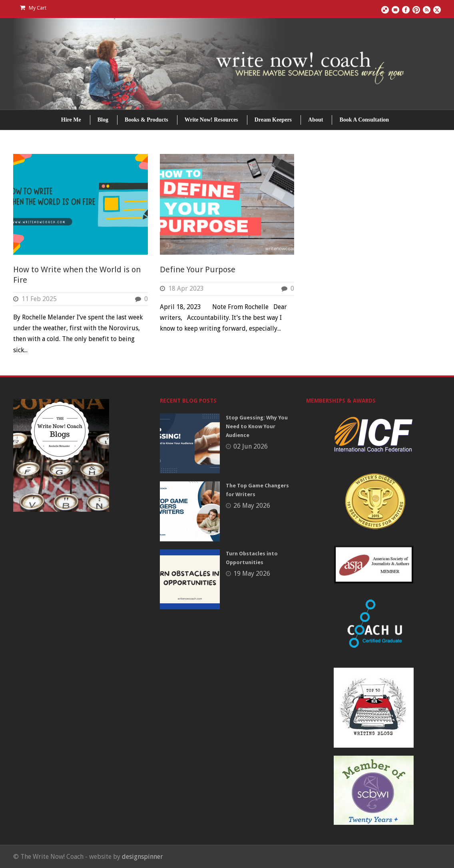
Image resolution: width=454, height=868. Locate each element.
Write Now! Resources (211, 120)
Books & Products (146, 120)
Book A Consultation (364, 120)
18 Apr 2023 (186, 288)
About (316, 120)
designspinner (142, 857)
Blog (103, 120)
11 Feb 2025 (39, 299)
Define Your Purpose (198, 269)
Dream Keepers (273, 120)
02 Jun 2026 (251, 446)
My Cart (33, 8)
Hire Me (71, 120)
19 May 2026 (252, 574)
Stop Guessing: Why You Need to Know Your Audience (257, 426)
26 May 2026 (252, 506)
